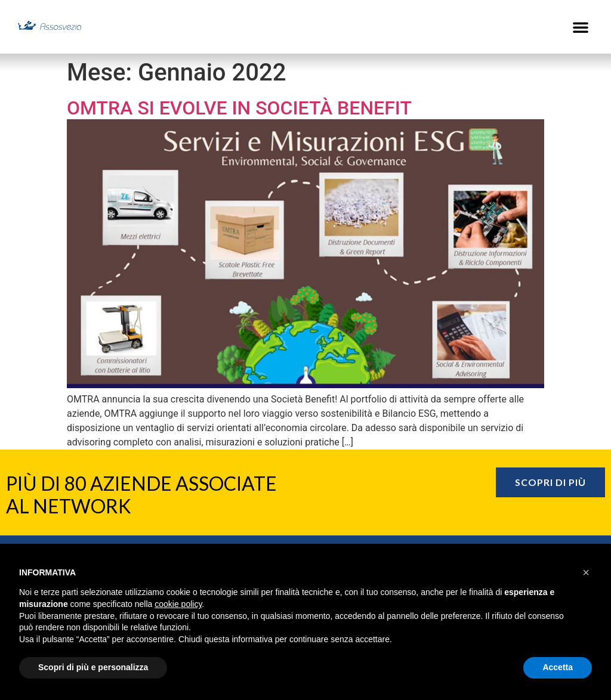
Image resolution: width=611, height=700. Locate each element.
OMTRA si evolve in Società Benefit (239, 108)
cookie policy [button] (178, 604)
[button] (581, 27)
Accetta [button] (558, 667)
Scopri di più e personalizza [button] (93, 667)
